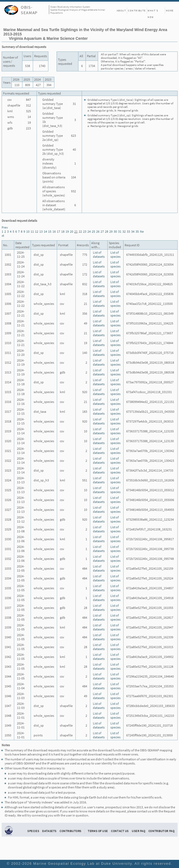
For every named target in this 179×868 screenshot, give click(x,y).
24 (89, 231)
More (170, 10)
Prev (5, 227)
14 (45, 231)
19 (67, 231)
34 (133, 231)
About (121, 10)
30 (115, 231)
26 (98, 231)
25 (93, 231)
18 (63, 231)
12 (37, 231)
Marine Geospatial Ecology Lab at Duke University (83, 864)
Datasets (49, 831)
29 (111, 231)
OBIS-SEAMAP (29, 10)
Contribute (137, 10)
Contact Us (120, 831)
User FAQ (139, 831)
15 (50, 231)
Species (33, 831)
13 (41, 231)
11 (32, 231)
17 (58, 231)
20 (72, 231)
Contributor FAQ (161, 831)
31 (120, 231)
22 (80, 231)
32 (124, 231)
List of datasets (99, 254)
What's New (153, 11)
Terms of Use (98, 831)
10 (28, 231)
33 (128, 231)
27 (102, 231)
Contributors (71, 831)
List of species (115, 254)
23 (85, 231)
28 (107, 231)
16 (54, 231)
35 (137, 231)
